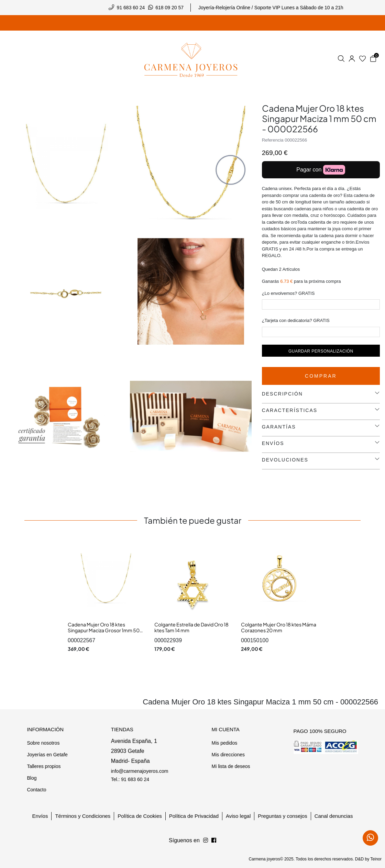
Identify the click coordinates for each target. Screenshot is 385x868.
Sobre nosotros (43, 743)
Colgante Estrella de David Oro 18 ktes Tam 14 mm (191, 627)
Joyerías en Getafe (47, 755)
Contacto (36, 790)
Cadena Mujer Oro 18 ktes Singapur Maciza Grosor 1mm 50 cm (104, 630)
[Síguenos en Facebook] (206, 841)
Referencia (273, 140)
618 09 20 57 (169, 8)
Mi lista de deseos (231, 766)
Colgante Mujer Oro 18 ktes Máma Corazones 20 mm (279, 627)
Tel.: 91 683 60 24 (130, 779)
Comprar (321, 376)
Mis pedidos (224, 743)
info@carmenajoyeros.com (140, 771)
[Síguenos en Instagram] (214, 841)
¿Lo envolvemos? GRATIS (288, 293)
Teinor (376, 859)
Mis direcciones (228, 755)
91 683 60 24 (131, 8)
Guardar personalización (321, 351)
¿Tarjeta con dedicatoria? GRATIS (296, 320)
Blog (32, 778)
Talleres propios (44, 766)
